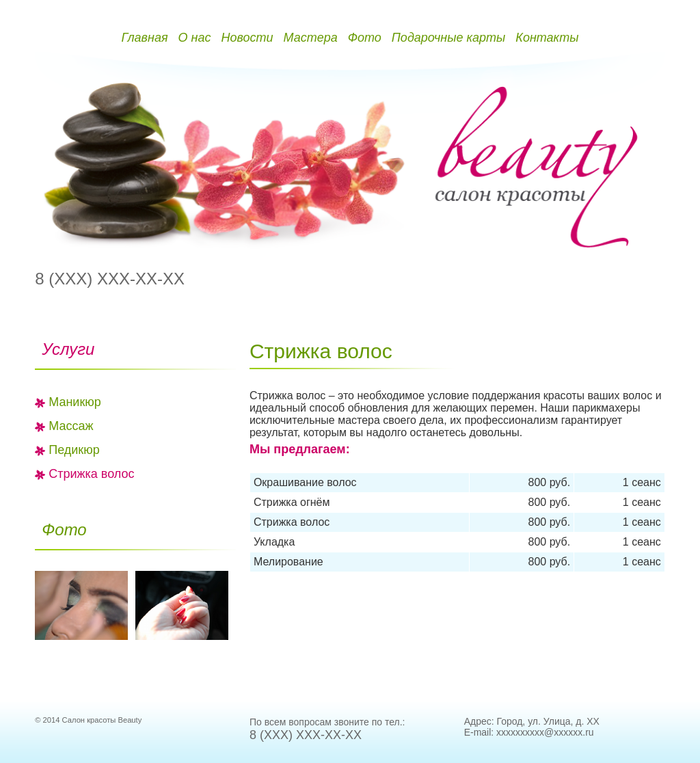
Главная (144, 38)
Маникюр (75, 402)
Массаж (71, 426)
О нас (195, 38)
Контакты (547, 38)
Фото (365, 38)
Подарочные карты (448, 38)
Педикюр (74, 450)
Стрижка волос (91, 474)
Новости (247, 38)
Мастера (310, 38)
